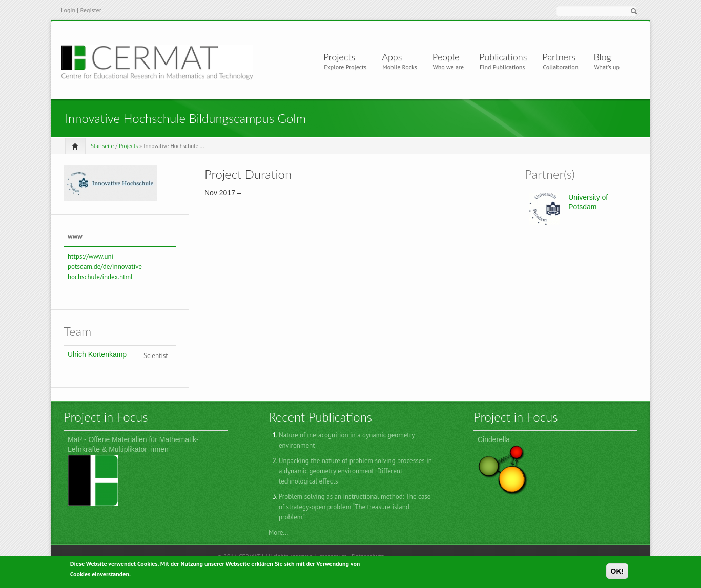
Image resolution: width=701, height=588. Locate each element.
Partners (559, 57)
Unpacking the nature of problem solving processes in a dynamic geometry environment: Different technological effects (355, 471)
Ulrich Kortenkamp (97, 354)
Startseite (102, 146)
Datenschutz (368, 556)
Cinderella (494, 439)
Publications (503, 57)
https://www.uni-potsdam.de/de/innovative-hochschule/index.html (106, 267)
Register (90, 10)
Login (68, 10)
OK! (617, 573)
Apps (396, 57)
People (446, 57)
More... (278, 532)
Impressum (333, 556)
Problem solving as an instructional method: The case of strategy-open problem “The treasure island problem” (355, 507)
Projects (341, 57)
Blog (602, 57)
